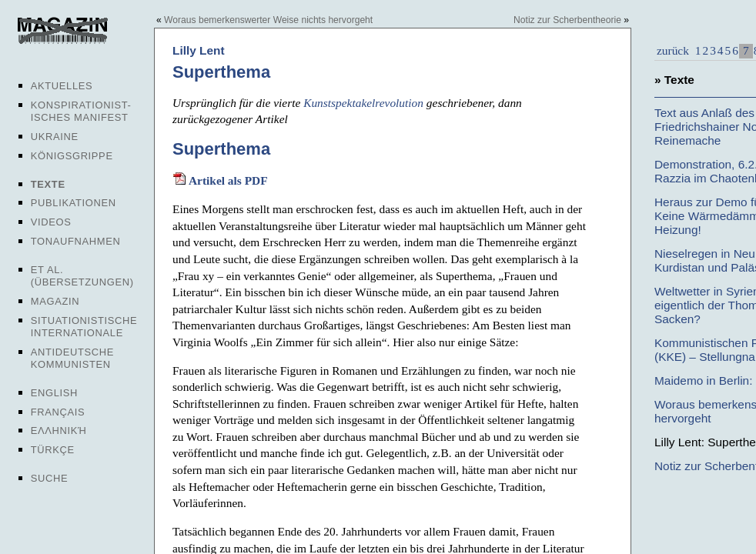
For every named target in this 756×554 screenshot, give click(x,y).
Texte (48, 184)
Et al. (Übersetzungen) (82, 276)
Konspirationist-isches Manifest (81, 111)
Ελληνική (59, 431)
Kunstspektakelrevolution (363, 103)
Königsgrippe (72, 156)
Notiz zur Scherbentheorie (567, 20)
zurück (673, 50)
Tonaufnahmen (76, 241)
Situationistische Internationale (84, 327)
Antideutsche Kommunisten (72, 358)
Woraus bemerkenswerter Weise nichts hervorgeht (268, 20)
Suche (49, 478)
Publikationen (74, 203)
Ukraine (55, 137)
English (54, 393)
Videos (51, 222)
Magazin (55, 301)
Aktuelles (62, 86)
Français (58, 412)
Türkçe (53, 450)
